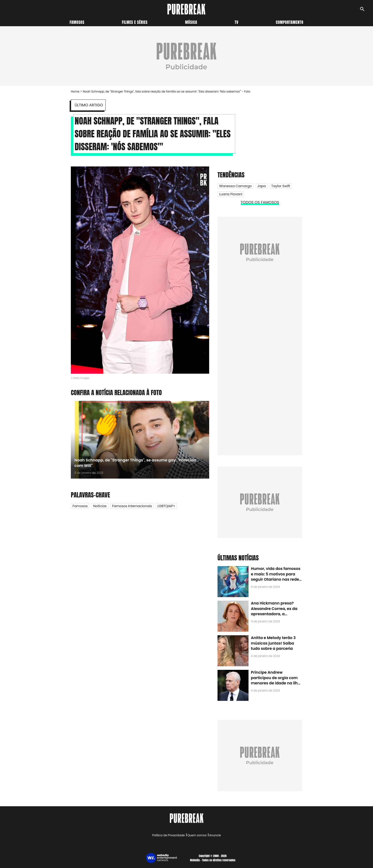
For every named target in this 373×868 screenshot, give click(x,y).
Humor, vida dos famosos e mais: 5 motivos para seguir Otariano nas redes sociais (276, 577)
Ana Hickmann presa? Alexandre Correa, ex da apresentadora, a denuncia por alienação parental (274, 614)
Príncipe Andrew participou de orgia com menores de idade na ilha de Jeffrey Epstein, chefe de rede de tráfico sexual (276, 683)
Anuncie (215, 835)
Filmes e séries (135, 22)
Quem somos (197, 835)
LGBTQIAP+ (166, 506)
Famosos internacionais (132, 506)
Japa (262, 186)
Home (75, 91)
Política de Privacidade (168, 835)
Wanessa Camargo (235, 186)
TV (236, 22)
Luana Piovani (231, 194)
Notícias (100, 506)
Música (191, 22)
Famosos (77, 22)
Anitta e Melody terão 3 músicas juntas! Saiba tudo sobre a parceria (273, 643)
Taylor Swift (281, 186)
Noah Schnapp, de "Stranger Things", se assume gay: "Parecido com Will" (135, 463)
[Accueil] (186, 9)
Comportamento (290, 22)
